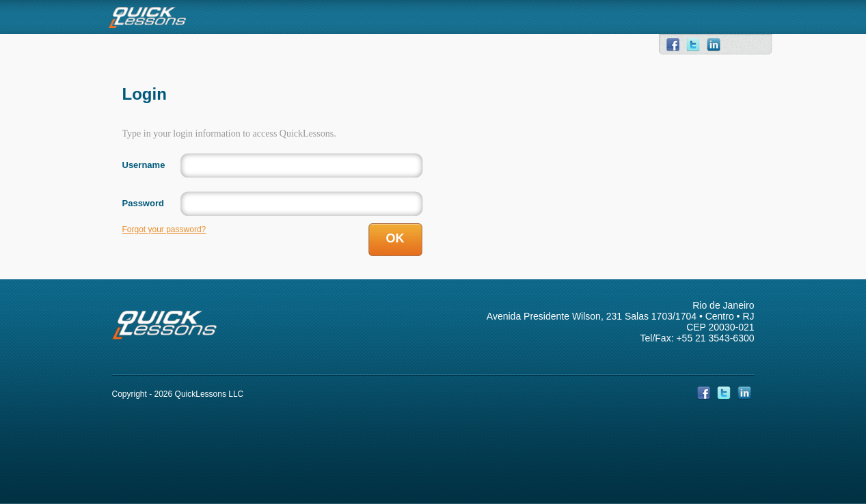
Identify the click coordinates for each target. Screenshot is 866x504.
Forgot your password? (164, 229)
